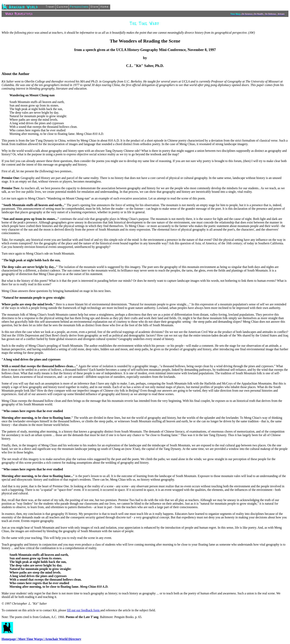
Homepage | (10, 639)
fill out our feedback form (84, 610)
